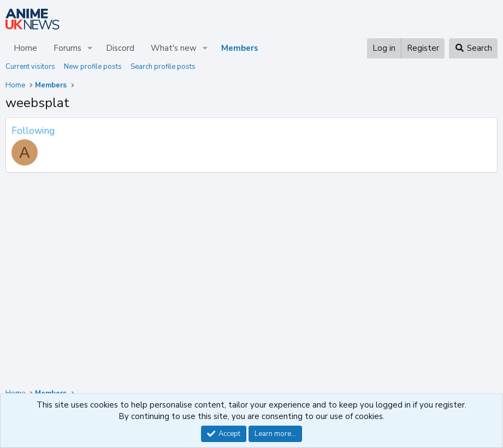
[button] (90, 48)
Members (240, 48)
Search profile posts (163, 67)
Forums (67, 48)
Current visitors (30, 67)
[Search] (473, 48)
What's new (174, 48)
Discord (120, 48)
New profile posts (93, 67)
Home (25, 48)
